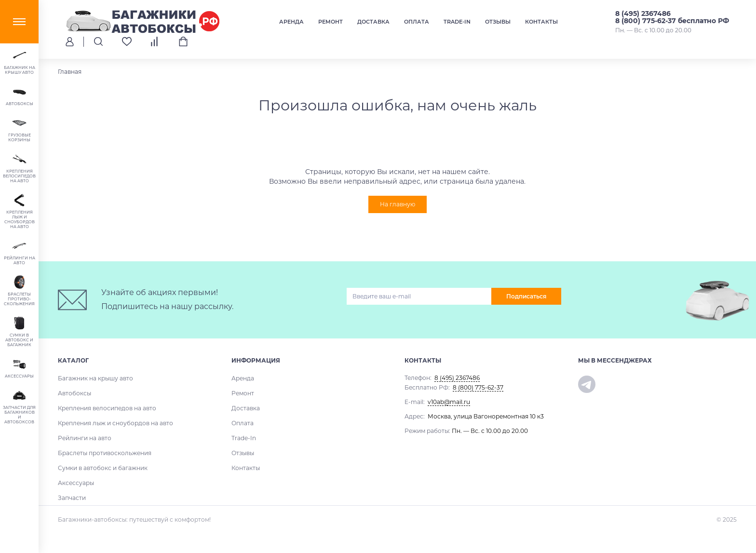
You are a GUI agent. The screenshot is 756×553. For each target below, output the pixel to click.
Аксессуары (76, 483)
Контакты (541, 22)
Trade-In (457, 22)
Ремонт (331, 22)
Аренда (291, 22)
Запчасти (72, 498)
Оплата (417, 22)
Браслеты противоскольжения (105, 453)
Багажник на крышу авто (95, 378)
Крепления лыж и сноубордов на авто (115, 423)
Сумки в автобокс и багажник (103, 468)
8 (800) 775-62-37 (478, 387)
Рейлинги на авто (85, 438)
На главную (398, 204)
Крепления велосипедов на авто (107, 408)
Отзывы (498, 22)
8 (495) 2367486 (643, 13)
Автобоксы (74, 393)
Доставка (373, 22)
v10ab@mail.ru (449, 402)
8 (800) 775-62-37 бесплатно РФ (672, 21)
